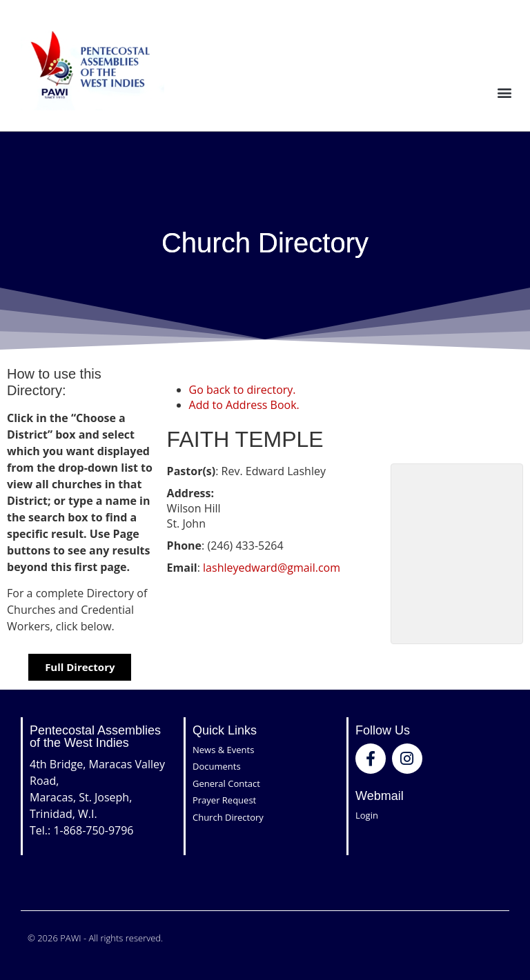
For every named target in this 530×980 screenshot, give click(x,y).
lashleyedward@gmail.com (272, 568)
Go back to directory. (243, 390)
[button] (505, 92)
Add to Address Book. (244, 405)
